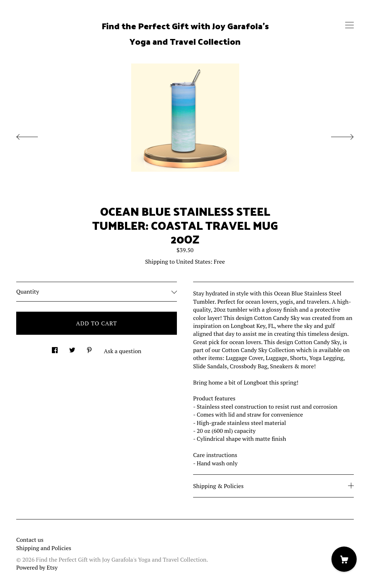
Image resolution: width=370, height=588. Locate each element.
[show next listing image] (336, 135)
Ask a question (122, 351)
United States (193, 262)
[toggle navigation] (349, 25)
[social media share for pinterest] (89, 348)
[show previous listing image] (34, 135)
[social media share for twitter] (72, 348)
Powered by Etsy (37, 567)
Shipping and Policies (44, 548)
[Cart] (344, 559)
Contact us (30, 540)
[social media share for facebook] (55, 348)
